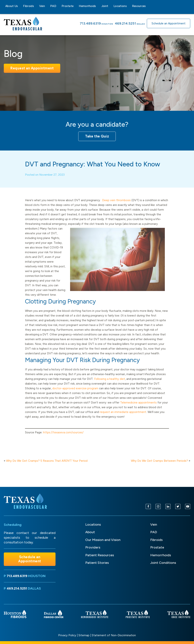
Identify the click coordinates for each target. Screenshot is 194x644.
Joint (105, 6)
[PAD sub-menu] (59, 6)
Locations (120, 6)
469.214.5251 (125, 23)
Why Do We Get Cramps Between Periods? (159, 461)
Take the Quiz (97, 136)
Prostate (68, 6)
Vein (42, 6)
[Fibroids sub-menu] (36, 6)
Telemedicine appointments (138, 408)
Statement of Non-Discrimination (114, 635)
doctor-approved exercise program (75, 394)
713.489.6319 (90, 23)
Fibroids (28, 6)
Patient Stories (97, 563)
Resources (139, 6)
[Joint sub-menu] (110, 6)
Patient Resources (100, 555)
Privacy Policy (67, 635)
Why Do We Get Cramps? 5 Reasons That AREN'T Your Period (47, 461)
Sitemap (84, 635)
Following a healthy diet (110, 384)
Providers (93, 547)
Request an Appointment (32, 68)
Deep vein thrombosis (116, 206)
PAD (53, 6)
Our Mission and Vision (103, 540)
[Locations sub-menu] (129, 6)
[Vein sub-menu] (47, 6)
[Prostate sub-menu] (76, 6)
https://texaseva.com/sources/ (63, 438)
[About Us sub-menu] (20, 6)
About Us (12, 6)
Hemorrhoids (87, 6)
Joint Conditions (163, 563)
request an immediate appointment (123, 417)
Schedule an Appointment (169, 23)
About (90, 532)
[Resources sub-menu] (148, 6)
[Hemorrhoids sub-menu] (98, 6)
